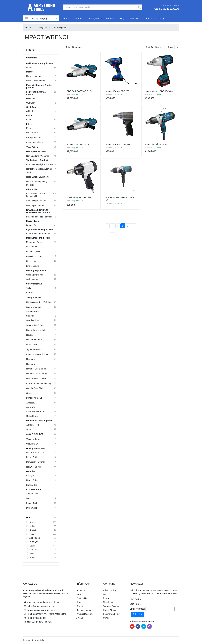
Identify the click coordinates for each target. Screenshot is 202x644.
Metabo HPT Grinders (36, 80)
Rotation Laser (33, 251)
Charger (30, 475)
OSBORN (31, 99)
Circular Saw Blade (35, 388)
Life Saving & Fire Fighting (39, 302)
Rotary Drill (31, 457)
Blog (122, 18)
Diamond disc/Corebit (36, 378)
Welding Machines (35, 275)
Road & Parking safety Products (37, 183)
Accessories (32, 312)
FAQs (106, 594)
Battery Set (31, 485)
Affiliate (80, 618)
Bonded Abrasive (34, 398)
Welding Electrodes (35, 279)
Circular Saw (32, 444)
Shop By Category (40, 18)
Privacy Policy (110, 590)
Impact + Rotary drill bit (37, 354)
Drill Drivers (32, 508)
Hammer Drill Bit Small (37, 369)
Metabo (30, 72)
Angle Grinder (33, 494)
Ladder (30, 292)
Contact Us (150, 18)
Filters (29, 124)
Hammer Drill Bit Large (37, 374)
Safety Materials (34, 284)
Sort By (149, 47)
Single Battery (33, 480)
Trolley (29, 288)
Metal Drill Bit (32, 345)
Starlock (30, 316)
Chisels (30, 393)
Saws (29, 498)
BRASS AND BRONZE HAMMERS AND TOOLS (38, 211)
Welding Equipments (37, 271)
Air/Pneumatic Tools (35, 411)
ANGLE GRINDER (35, 434)
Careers (80, 606)
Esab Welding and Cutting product (39, 86)
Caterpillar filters (34, 137)
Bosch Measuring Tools (38, 238)
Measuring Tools (34, 242)
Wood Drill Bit (33, 320)
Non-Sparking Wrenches (38, 156)
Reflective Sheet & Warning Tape (39, 170)
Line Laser (31, 261)
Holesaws (31, 359)
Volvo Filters (32, 147)
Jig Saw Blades (33, 349)
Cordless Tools (34, 489)
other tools (32, 189)
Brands (41, 517)
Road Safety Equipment (37, 177)
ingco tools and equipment (40, 229)
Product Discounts (85, 614)
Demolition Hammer (36, 462)
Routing (30, 335)
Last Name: (136, 604)
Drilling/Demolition (36, 448)
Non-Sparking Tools (36, 152)
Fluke (29, 115)
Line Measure (33, 266)
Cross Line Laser (34, 256)
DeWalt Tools (33, 221)
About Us (135, 18)
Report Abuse (109, 610)
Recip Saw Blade (34, 340)
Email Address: (137, 609)
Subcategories (60, 28)
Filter (29, 128)
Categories (95, 18)
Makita (29, 68)
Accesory (31, 403)
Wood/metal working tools (39, 421)
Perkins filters (33, 133)
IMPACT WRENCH (35, 453)
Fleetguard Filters (34, 142)
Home (66, 18)
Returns (107, 598)
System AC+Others (35, 325)
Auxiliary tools (33, 425)
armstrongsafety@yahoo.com (41, 610)
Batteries (31, 471)
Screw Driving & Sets (36, 330)
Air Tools (31, 407)
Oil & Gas (31, 107)
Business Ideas (84, 610)
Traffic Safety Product (37, 160)
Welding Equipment (35, 205)
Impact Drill (31, 503)
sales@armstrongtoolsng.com (41, 606)
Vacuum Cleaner (34, 439)
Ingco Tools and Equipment (39, 234)
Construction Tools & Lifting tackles (36, 195)
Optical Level (32, 246)
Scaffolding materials (36, 201)
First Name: (136, 599)
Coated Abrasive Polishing (39, 383)
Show (171, 47)
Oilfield (29, 111)
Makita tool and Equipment (40, 63)
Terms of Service (111, 606)
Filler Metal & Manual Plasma (36, 93)
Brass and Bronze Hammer (39, 217)
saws (29, 429)
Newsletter (108, 602)
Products (79, 18)
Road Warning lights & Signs (40, 164)
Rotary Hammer (34, 76)
